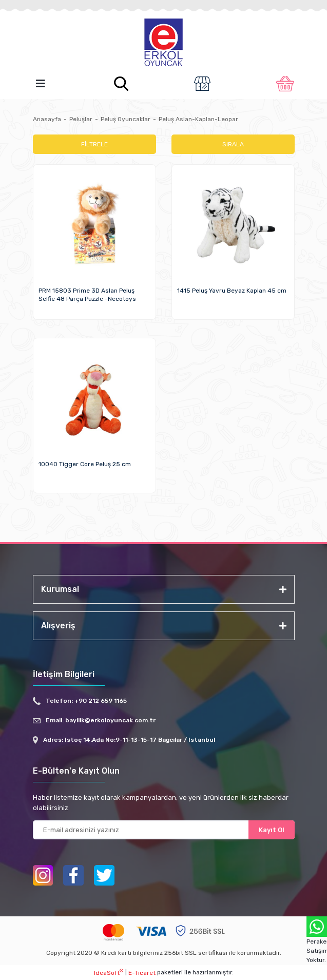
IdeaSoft (109, 972)
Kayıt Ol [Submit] (272, 830)
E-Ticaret (142, 973)
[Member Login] (202, 84)
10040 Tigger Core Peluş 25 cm (85, 464)
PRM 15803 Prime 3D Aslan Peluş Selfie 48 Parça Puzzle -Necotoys (87, 295)
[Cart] (285, 84)
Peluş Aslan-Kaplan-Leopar (198, 119)
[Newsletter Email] (164, 830)
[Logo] (164, 43)
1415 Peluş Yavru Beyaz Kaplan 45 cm (232, 291)
